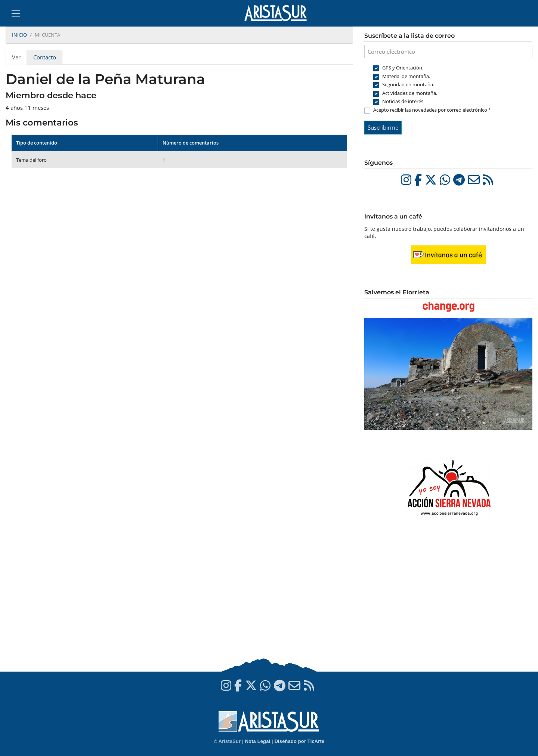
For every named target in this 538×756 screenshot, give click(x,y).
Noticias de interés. (403, 101)
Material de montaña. (406, 76)
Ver (16, 57)
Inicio (19, 35)
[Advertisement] (448, 597)
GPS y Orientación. (403, 68)
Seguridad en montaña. (408, 84)
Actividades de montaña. (410, 93)
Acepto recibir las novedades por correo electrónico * (432, 110)
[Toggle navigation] (16, 13)
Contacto (45, 57)
